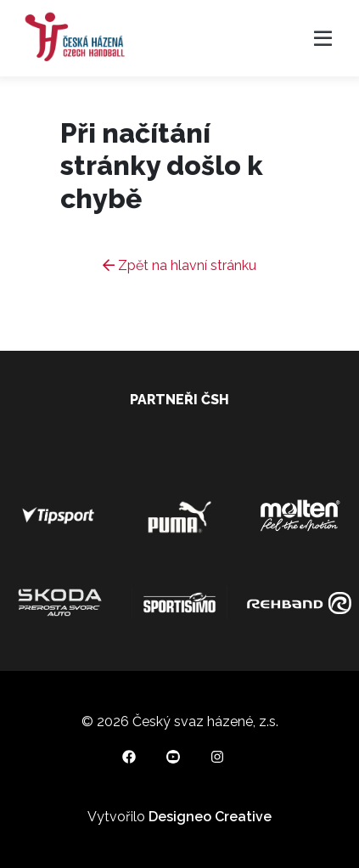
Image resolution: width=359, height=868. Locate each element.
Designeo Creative (210, 817)
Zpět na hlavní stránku (179, 265)
